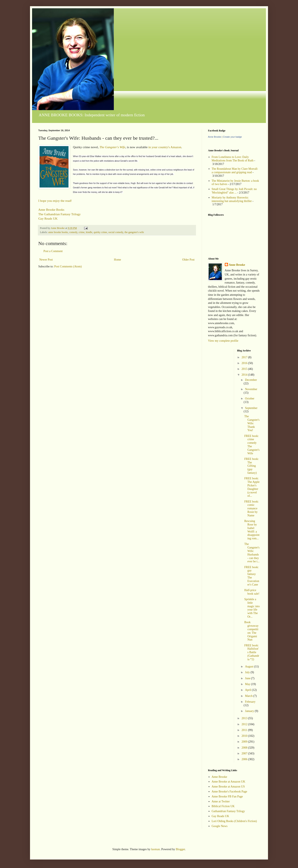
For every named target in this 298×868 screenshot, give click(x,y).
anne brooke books (58, 232)
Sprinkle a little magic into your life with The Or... (252, 608)
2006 (245, 759)
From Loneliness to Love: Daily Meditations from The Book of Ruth (233, 159)
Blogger (180, 849)
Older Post (189, 260)
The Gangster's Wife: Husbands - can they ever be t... (252, 553)
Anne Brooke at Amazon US (228, 787)
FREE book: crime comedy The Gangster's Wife (252, 445)
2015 (245, 369)
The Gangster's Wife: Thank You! (252, 423)
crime (82, 232)
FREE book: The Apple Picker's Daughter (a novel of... (252, 487)
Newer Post (46, 260)
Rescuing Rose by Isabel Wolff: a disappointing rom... (252, 530)
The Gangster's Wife (112, 147)
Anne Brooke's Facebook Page (230, 792)
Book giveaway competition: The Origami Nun (251, 631)
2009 (245, 742)
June (248, 678)
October (250, 399)
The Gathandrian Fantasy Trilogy (59, 214)
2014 (245, 375)
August (250, 667)
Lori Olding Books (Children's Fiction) (234, 821)
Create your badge (233, 137)
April (248, 690)
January (250, 711)
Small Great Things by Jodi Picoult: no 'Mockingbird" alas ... (234, 191)
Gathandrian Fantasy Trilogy (228, 811)
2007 (245, 753)
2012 (245, 724)
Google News (220, 826)
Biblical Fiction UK (223, 806)
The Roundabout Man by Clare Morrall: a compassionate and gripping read (235, 171)
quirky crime (100, 232)
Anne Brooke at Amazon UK (229, 782)
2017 (245, 357)
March (249, 696)
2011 (245, 730)
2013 (245, 718)
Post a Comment (53, 251)
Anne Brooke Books (51, 210)
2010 (245, 736)
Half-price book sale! (252, 592)
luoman (155, 849)
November (251, 389)
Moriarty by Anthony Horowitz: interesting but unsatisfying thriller (232, 199)
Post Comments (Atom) (68, 266)
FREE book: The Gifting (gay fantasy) (251, 466)
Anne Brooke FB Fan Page (227, 796)
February (250, 702)
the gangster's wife (134, 232)
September (251, 408)
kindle (89, 232)
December (251, 380)
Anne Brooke (215, 137)
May (248, 684)
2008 (245, 748)
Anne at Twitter (221, 801)
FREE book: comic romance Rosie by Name (251, 509)
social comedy (116, 232)
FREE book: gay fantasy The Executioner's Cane (252, 576)
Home (118, 260)
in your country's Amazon (165, 147)
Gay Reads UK (48, 218)
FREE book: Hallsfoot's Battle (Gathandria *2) (252, 652)
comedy (73, 232)
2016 (245, 363)
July (248, 672)
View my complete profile (223, 341)
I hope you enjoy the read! (55, 201)
